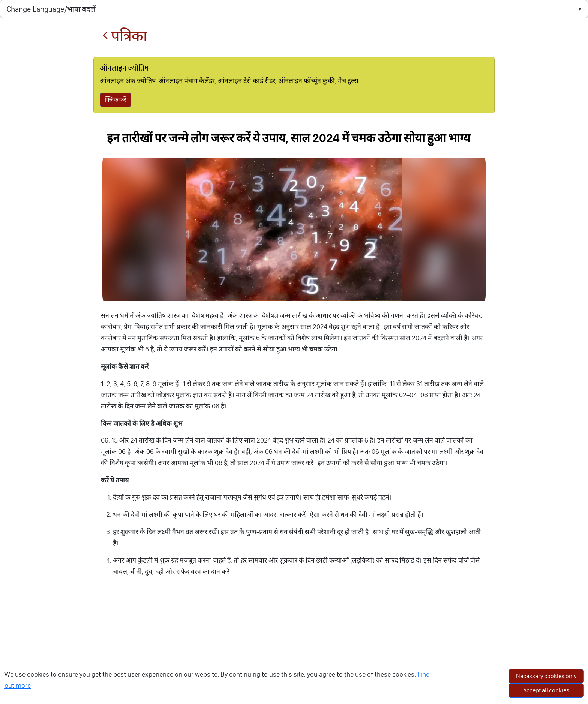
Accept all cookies (546, 690)
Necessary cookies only (546, 676)
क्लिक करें (115, 100)
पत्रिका (125, 36)
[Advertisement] (294, 648)
